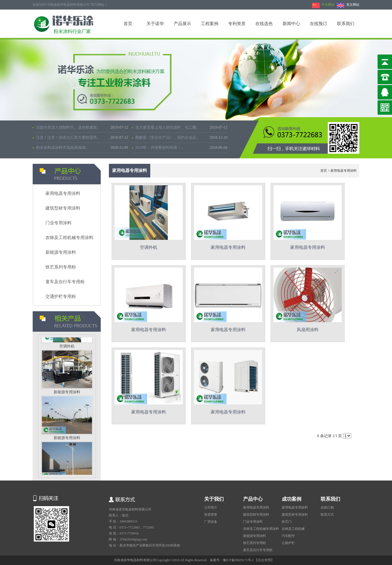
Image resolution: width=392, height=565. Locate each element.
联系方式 (327, 515)
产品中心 (253, 499)
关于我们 (214, 499)
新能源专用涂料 (61, 252)
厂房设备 (211, 522)
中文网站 (323, 5)
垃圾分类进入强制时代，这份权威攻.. (82, 128)
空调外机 (67, 347)
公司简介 (211, 507)
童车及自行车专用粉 (65, 282)
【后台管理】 (264, 560)
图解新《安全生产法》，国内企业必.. (181, 138)
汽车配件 (288, 536)
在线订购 (327, 507)
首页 (324, 171)
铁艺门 (287, 522)
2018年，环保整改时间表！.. (181, 148)
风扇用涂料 (308, 330)
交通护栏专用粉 (61, 296)
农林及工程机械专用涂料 (69, 238)
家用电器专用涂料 (63, 193)
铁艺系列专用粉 (61, 267)
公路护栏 (288, 543)
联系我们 (330, 499)
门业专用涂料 (59, 223)
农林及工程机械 (293, 529)
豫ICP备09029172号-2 (239, 560)
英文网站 (348, 5)
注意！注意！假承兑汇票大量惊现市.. (82, 138)
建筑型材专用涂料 (63, 208)
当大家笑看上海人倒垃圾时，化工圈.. (181, 128)
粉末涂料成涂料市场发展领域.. (82, 148)
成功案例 (292, 499)
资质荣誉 (211, 515)
